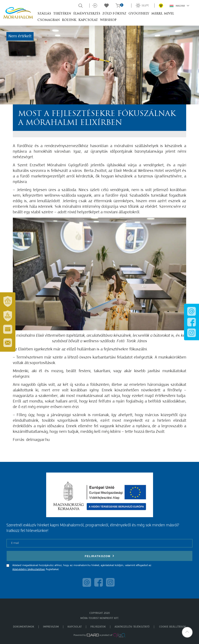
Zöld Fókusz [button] (114, 14)
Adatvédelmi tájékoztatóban (29, 569)
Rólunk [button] (69, 20)
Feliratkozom (100, 556)
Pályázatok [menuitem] (98, 627)
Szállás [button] (44, 14)
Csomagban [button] (49, 20)
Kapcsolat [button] (88, 20)
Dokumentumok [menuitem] (24, 627)
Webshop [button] (108, 20)
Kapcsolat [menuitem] (75, 627)
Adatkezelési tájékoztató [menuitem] (132, 627)
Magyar (179, 6)
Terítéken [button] (62, 14)
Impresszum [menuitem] (51, 627)
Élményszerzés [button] (87, 14)
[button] (187, 632)
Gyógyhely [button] (139, 14)
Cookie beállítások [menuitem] (172, 627)
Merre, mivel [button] (163, 14)
